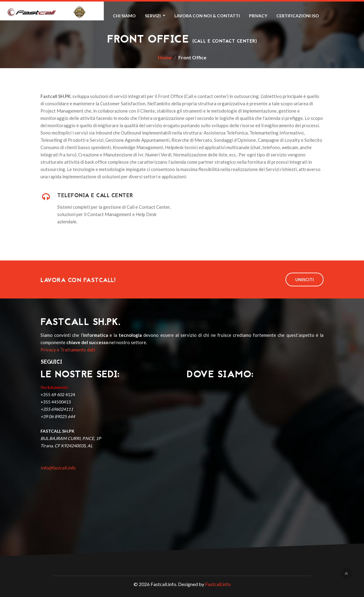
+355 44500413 (56, 402)
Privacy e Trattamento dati (68, 350)
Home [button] (97, 16)
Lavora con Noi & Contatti (207, 16)
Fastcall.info (218, 584)
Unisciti (304, 279)
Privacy (258, 16)
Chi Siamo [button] (124, 16)
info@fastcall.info (58, 468)
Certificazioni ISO (298, 16)
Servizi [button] (153, 16)
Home (165, 57)
